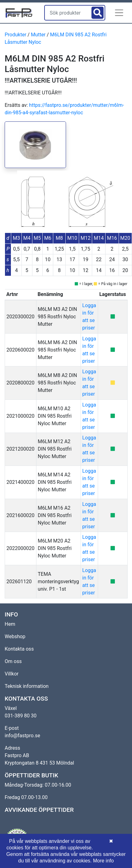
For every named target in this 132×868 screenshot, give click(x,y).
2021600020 (21, 515)
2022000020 (21, 548)
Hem (10, 624)
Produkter (16, 35)
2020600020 (21, 350)
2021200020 (21, 449)
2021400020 (21, 482)
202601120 (19, 582)
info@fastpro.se (22, 736)
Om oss (13, 661)
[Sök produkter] (67, 13)
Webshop (15, 636)
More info (104, 861)
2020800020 (21, 383)
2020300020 (21, 317)
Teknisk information (27, 686)
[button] (119, 13)
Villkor (12, 674)
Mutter (38, 35)
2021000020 (21, 416)
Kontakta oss (19, 649)
